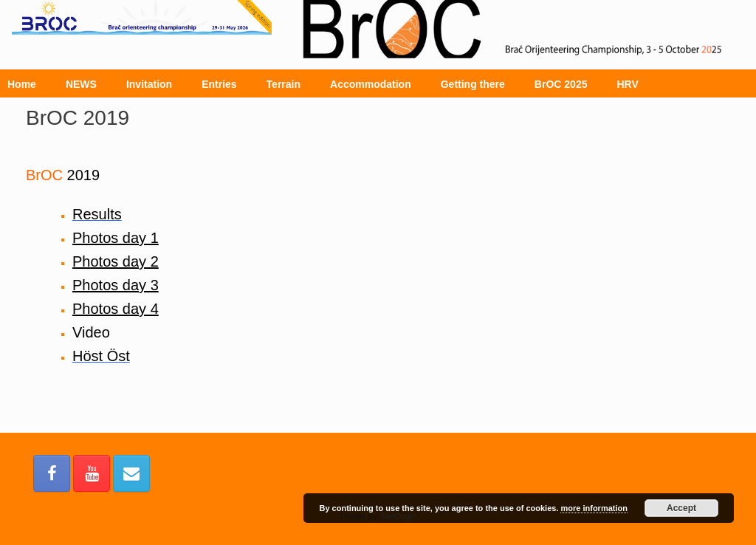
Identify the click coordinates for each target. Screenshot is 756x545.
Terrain (283, 84)
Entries (219, 84)
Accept (681, 508)
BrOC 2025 (561, 84)
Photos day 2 (116, 261)
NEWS (81, 84)
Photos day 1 (116, 238)
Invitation (149, 84)
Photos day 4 (116, 309)
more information (594, 508)
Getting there (473, 84)
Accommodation (371, 84)
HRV (627, 84)
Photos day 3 (116, 285)
